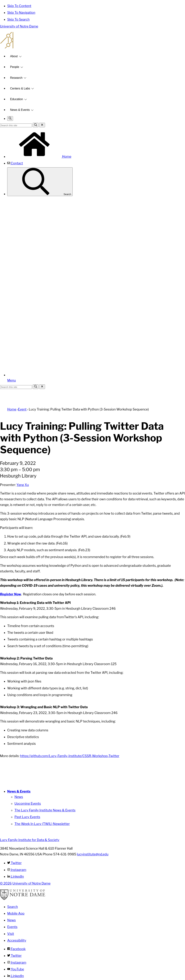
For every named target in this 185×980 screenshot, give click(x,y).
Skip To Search (18, 19)
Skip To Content (19, 6)
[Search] (36, 125)
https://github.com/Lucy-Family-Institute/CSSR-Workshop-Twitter (70, 756)
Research (16, 78)
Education (17, 99)
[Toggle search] (10, 119)
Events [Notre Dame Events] (12, 927)
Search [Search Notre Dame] (13, 907)
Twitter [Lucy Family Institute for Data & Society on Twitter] (14, 863)
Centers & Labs (20, 88)
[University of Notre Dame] (23, 899)
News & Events (20, 110)
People (15, 67)
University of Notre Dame (19, 26)
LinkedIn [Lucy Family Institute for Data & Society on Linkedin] (16, 877)
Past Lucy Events (27, 817)
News (19, 797)
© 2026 (6, 883)
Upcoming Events (28, 804)
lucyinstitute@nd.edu (93, 854)
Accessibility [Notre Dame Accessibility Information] (17, 940)
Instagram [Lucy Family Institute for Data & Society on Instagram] (17, 870)
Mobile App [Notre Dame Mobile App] (16, 913)
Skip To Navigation (21, 13)
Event (22, 409)
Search (40, 182)
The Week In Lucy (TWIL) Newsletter (42, 824)
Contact (15, 163)
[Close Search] (42, 125)
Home (39, 157)
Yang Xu (23, 485)
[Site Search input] (16, 125)
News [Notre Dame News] (11, 920)
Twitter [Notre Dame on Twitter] (14, 956)
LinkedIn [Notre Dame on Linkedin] (16, 976)
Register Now (10, 594)
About (14, 56)
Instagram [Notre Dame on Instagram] (17, 963)
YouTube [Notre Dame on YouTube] (16, 969)
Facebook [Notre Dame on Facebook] (16, 949)
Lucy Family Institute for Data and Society (92, 40)
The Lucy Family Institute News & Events (45, 810)
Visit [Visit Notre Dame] (11, 934)
